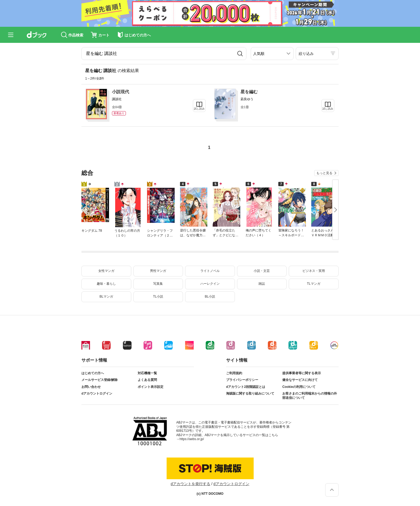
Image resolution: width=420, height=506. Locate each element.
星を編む (249, 92)
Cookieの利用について (299, 387)
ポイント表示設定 (151, 387)
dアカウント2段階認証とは (246, 387)
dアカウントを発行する (190, 484)
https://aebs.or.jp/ (192, 439)
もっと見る (324, 173)
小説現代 (121, 92)
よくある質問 (147, 380)
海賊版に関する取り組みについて (250, 393)
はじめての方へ (93, 373)
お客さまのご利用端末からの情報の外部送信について (310, 396)
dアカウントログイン (97, 393)
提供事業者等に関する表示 (302, 373)
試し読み (199, 109)
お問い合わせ (91, 387)
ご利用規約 (234, 373)
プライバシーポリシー (242, 380)
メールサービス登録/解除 (100, 380)
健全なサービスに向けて (300, 380)
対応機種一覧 (147, 373)
